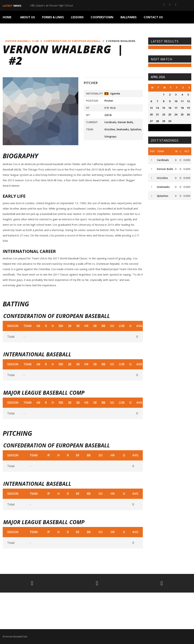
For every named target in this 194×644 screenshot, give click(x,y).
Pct (187, 151)
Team (160, 151)
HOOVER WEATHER (97, 606)
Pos (152, 151)
